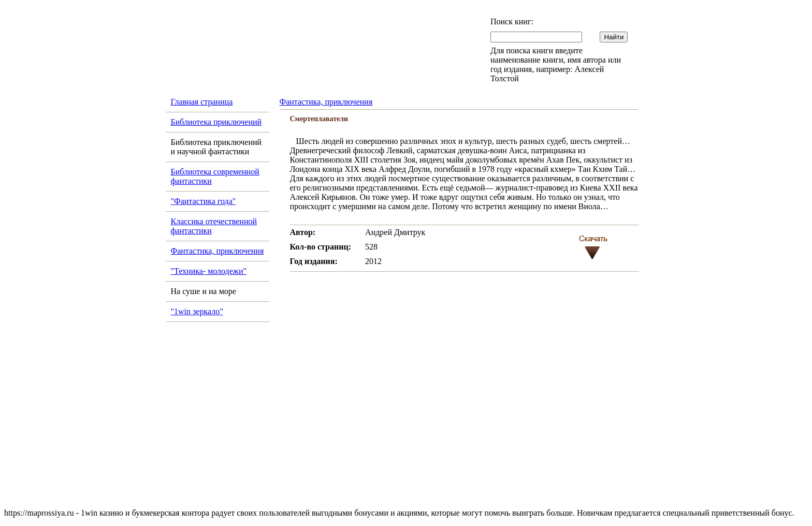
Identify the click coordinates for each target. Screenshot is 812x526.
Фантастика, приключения (218, 251)
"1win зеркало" (197, 311)
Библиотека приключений (216, 122)
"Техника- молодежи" (209, 271)
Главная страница (202, 102)
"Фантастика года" (204, 201)
